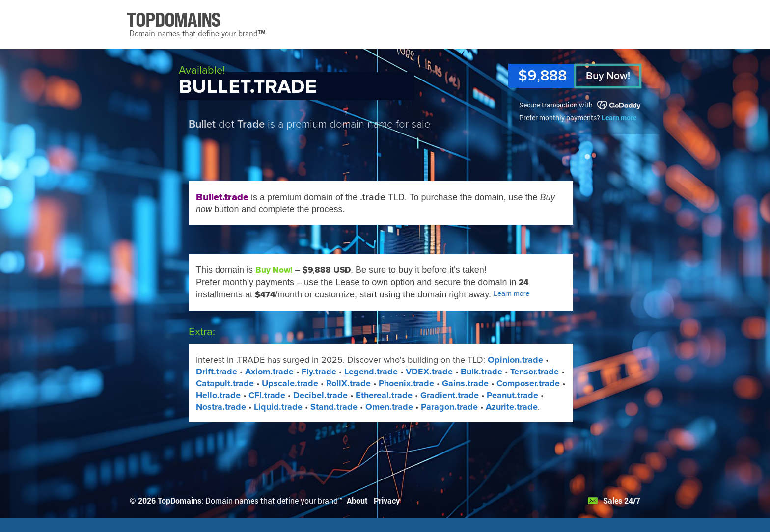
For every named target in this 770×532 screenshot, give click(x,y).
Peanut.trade (512, 395)
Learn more (619, 118)
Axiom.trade (269, 372)
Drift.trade (217, 372)
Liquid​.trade (278, 407)
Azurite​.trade (512, 407)
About (357, 500)
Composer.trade (528, 383)
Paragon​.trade (449, 407)
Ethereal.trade (384, 395)
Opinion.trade (515, 360)
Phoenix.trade (406, 383)
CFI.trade (267, 395)
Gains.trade (465, 383)
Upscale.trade (290, 383)
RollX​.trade (348, 383)
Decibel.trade (320, 395)
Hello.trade (218, 395)
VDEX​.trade (429, 372)
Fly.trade (319, 372)
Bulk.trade (481, 372)
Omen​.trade (389, 407)
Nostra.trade (221, 407)
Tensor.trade (535, 372)
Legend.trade (371, 372)
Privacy (387, 500)
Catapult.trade (225, 383)
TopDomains (179, 500)
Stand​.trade (334, 407)
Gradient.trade (450, 395)
